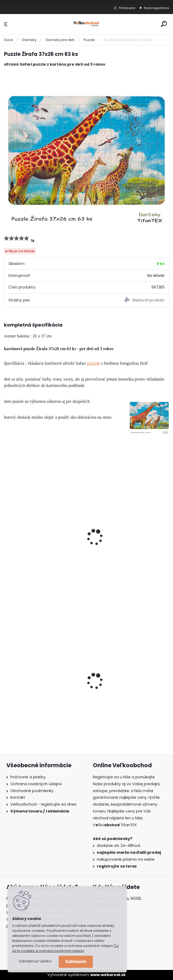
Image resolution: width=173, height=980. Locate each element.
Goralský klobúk (24, 694)
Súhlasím (76, 962)
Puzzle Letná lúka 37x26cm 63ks (125, 549)
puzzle (93, 363)
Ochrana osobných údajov (36, 784)
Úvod (8, 40)
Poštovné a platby (28, 777)
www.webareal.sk (108, 975)
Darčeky (29, 40)
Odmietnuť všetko (35, 961)
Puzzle (89, 40)
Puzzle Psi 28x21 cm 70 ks (33, 549)
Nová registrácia (156, 8)
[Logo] (86, 24)
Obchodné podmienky (32, 791)
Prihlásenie (127, 8)
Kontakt (18, 797)
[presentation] (6, 530)
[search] (164, 24)
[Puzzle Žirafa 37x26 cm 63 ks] (86, 151)
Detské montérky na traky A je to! (126, 692)
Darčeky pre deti (60, 40)
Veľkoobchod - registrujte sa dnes (43, 804)
